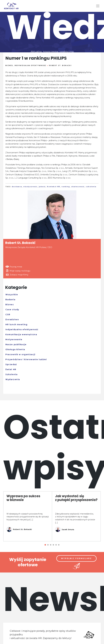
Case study (12, 310)
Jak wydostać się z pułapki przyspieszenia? (76, 498)
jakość (42, 187)
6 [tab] (59, 545)
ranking (66, 187)
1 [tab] (45, 545)
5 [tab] (56, 545)
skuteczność (78, 187)
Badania (10, 300)
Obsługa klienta (15, 349)
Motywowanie (14, 339)
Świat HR (11, 369)
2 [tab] (48, 545)
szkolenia (91, 187)
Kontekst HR (53, 187)
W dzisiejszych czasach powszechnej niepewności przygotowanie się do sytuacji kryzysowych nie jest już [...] (28, 517)
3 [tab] (51, 545)
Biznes (9, 66)
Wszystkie (12, 295)
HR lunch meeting (16, 324)
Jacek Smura (65, 529)
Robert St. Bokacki (60, 66)
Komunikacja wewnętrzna (21, 334)
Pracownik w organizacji (20, 354)
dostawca (17, 187)
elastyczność (30, 187)
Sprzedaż (11, 364)
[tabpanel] (28, 516)
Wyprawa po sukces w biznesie (23, 498)
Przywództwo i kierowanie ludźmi (26, 359)
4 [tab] (53, 545)
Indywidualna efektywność (30, 66)
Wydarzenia (13, 379)
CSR (8, 315)
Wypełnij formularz (76, 558)
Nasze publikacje (16, 344)
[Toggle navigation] (98, 6)
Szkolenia (11, 374)
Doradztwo (12, 320)
